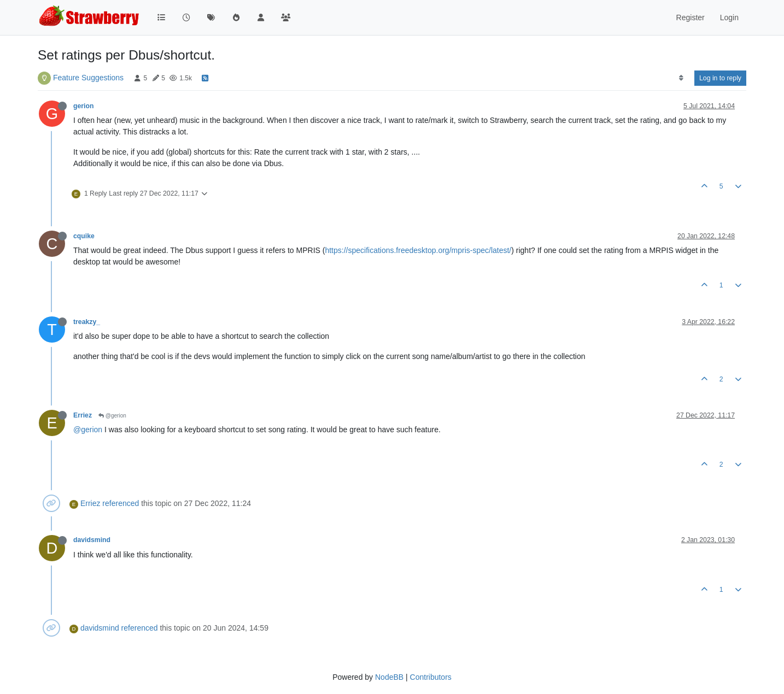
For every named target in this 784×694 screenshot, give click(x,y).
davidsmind (92, 540)
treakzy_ (87, 322)
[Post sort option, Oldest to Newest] (681, 78)
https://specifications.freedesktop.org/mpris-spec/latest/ (418, 250)
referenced (121, 503)
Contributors (431, 677)
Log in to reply (720, 78)
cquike (84, 236)
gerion (83, 106)
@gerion (112, 416)
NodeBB (389, 677)
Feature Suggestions (88, 78)
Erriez (83, 415)
